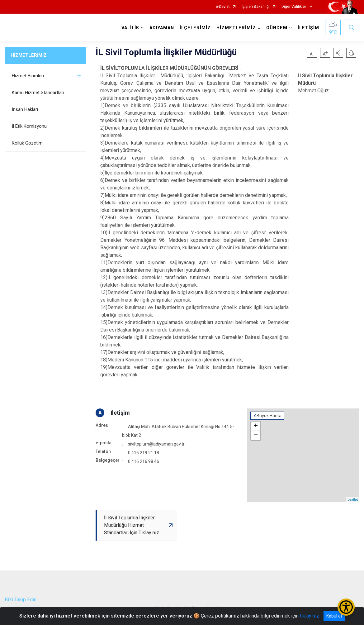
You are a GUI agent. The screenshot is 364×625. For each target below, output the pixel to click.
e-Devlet (223, 7)
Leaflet (353, 499)
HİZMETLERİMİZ (29, 55)
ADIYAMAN (162, 28)
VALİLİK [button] (130, 28)
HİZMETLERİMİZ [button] (236, 28)
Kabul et (334, 616)
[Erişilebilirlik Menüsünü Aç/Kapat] (346, 607)
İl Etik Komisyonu (29, 126)
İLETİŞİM (308, 28)
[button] (338, 53)
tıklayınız (310, 616)
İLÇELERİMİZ (195, 28)
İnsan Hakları (25, 109)
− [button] (256, 436)
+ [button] (256, 426)
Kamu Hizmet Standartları (38, 93)
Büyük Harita (269, 416)
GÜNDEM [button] (277, 28)
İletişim (120, 413)
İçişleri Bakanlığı (256, 7)
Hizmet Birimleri (28, 76)
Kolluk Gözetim (27, 143)
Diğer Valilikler (294, 7)
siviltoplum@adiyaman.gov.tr (156, 444)
